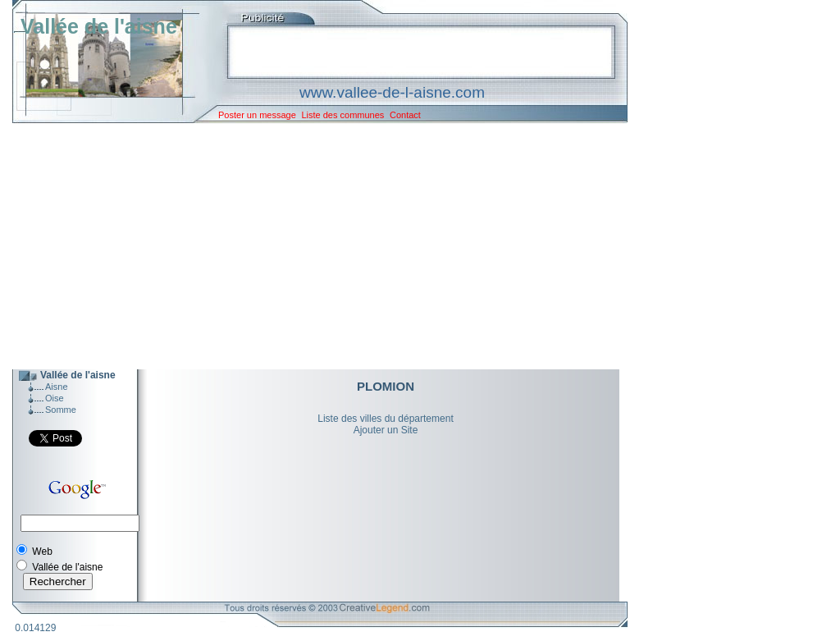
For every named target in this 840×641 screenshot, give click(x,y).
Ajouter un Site (386, 430)
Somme (61, 410)
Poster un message (257, 115)
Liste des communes (342, 115)
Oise (55, 398)
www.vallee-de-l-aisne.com (392, 92)
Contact (405, 115)
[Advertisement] (308, 246)
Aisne (57, 387)
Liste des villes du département (385, 419)
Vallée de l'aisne (99, 26)
